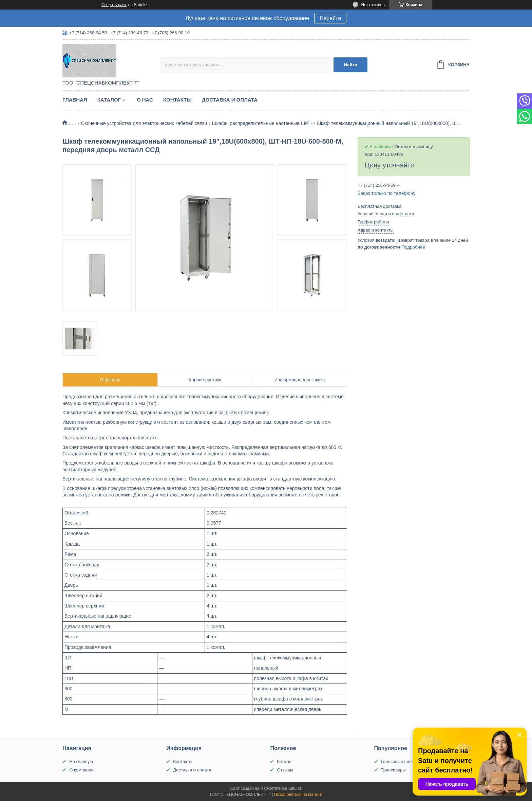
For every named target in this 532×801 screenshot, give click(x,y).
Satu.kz (295, 788)
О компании (81, 770)
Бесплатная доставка (379, 206)
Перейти (330, 18)
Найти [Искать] (350, 65)
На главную (81, 761)
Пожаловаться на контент (298, 795)
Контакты (177, 100)
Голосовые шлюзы (400, 761)
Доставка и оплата (230, 100)
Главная (75, 100)
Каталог (109, 100)
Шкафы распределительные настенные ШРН (262, 123)
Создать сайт (114, 5)
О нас (145, 100)
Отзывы (285, 770)
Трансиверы (393, 770)
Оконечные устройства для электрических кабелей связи (144, 123)
